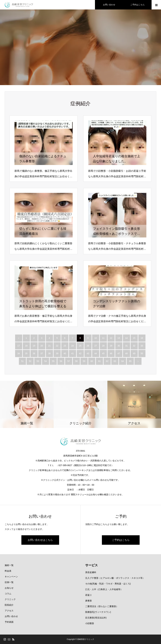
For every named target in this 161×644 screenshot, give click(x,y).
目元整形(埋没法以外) (96, 618)
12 (111, 338)
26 (88, 346)
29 (111, 346)
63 (115, 361)
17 (19, 346)
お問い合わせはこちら (40, 540)
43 (88, 353)
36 (34, 353)
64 (123, 361)
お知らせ (9, 588)
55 (53, 361)
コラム (8, 594)
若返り (89, 595)
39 (57, 353)
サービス (92, 565)
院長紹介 (9, 605)
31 (126, 346)
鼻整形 (89, 601)
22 (57, 346)
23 (65, 346)
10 (96, 338)
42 (80, 353)
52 (30, 361)
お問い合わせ (11, 616)
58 (76, 361)
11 (103, 338)
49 (134, 353)
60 (92, 361)
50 (142, 353)
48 (126, 353)
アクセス (9, 611)
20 (42, 346)
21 (49, 346)
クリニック (10, 599)
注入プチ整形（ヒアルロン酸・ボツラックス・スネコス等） (115, 578)
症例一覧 (9, 582)
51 (22, 361)
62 (107, 361)
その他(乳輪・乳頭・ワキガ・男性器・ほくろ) (108, 584)
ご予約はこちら (121, 540)
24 (72, 346)
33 (142, 346)
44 (96, 353)
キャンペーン (11, 577)
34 (19, 353)
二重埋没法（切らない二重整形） (102, 606)
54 (46, 361)
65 (130, 361)
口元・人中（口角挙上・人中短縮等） (104, 589)
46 (111, 353)
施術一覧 (9, 565)
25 (80, 346)
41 (72, 353)
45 (103, 353)
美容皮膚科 (91, 572)
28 (103, 346)
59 (84, 361)
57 (69, 361)
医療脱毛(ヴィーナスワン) (98, 612)
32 (134, 346)
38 (49, 353)
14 (126, 338)
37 (42, 353)
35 (26, 353)
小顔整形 (90, 623)
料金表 (8, 571)
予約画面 (9, 622)
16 (142, 338)
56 (61, 361)
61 (100, 361)
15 (134, 338)
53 (38, 361)
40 (65, 353)
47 (119, 353)
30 (119, 346)
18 (26, 346)
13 (119, 338)
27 (96, 346)
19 (34, 346)
